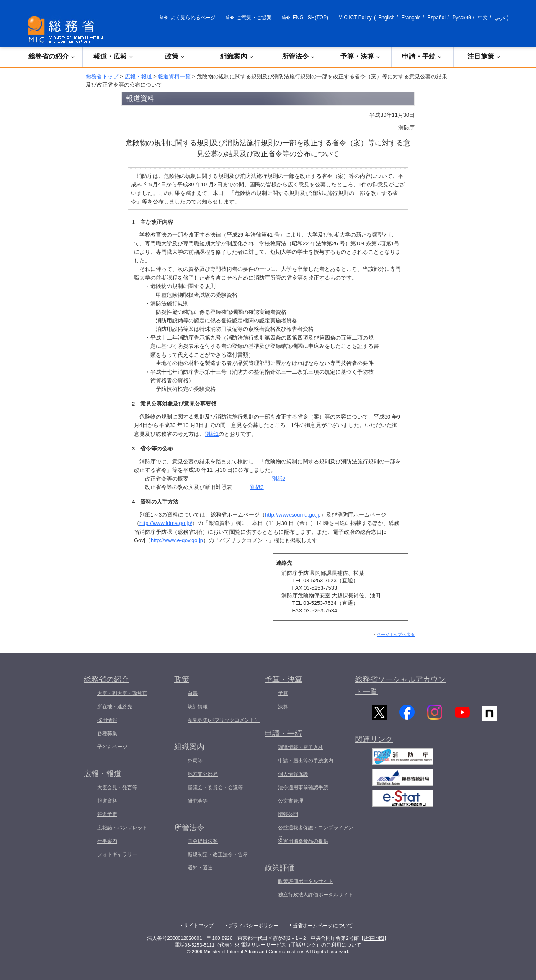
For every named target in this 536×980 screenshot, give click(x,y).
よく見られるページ (193, 18)
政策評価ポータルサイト (306, 881)
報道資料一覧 (174, 76)
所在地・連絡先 (115, 707)
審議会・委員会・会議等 (215, 787)
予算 (283, 693)
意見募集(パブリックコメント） (224, 720)
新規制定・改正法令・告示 (218, 854)
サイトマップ (198, 926)
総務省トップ (102, 76)
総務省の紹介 (52, 56)
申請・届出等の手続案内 (306, 761)
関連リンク (374, 745)
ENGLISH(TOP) (311, 18)
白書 (193, 693)
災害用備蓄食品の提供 (303, 841)
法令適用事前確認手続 (303, 787)
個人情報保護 (293, 774)
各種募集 (107, 733)
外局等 (195, 761)
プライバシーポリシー (253, 926)
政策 (175, 56)
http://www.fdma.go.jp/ (166, 523)
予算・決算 (361, 56)
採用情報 (107, 720)
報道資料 (107, 801)
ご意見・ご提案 (254, 18)
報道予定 (107, 814)
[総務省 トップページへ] (67, 30)
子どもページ (112, 747)
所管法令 (299, 56)
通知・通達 (200, 868)
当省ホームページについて (323, 926)
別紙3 (257, 487)
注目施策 (484, 56)
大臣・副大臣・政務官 (122, 693)
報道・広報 (113, 56)
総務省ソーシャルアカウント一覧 (400, 685)
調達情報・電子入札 (301, 747)
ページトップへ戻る (396, 634)
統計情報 (198, 707)
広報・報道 (138, 76)
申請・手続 (422, 56)
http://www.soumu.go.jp (293, 515)
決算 (283, 707)
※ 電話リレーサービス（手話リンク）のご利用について (298, 945)
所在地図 (374, 938)
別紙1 (212, 434)
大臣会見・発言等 (117, 787)
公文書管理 (291, 801)
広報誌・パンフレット (122, 828)
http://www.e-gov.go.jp (177, 540)
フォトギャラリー (117, 854)
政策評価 (280, 868)
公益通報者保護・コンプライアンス (316, 833)
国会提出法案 (203, 841)
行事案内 (107, 841)
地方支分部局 (203, 774)
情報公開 (288, 814)
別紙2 (280, 479)
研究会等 (198, 801)
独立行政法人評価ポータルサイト (316, 895)
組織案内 (237, 56)
